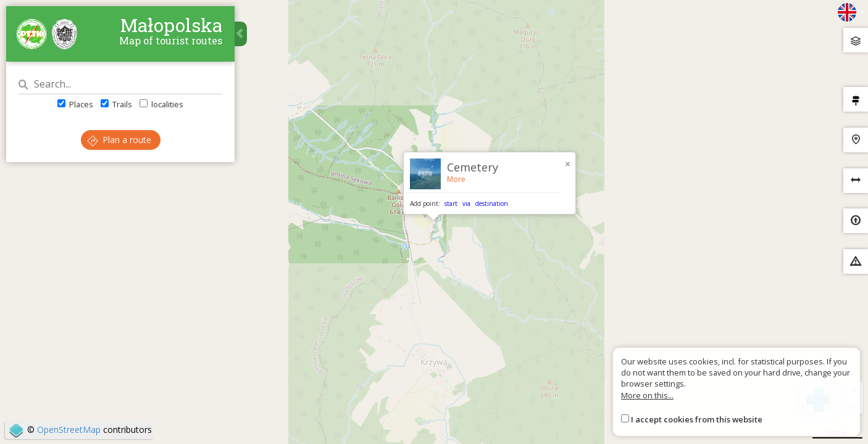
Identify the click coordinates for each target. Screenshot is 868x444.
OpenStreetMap (69, 430)
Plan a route (119, 140)
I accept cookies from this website (697, 419)
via (466, 203)
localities (161, 104)
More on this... (647, 395)
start (451, 203)
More (456, 179)
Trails (116, 104)
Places (75, 104)
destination (492, 203)
